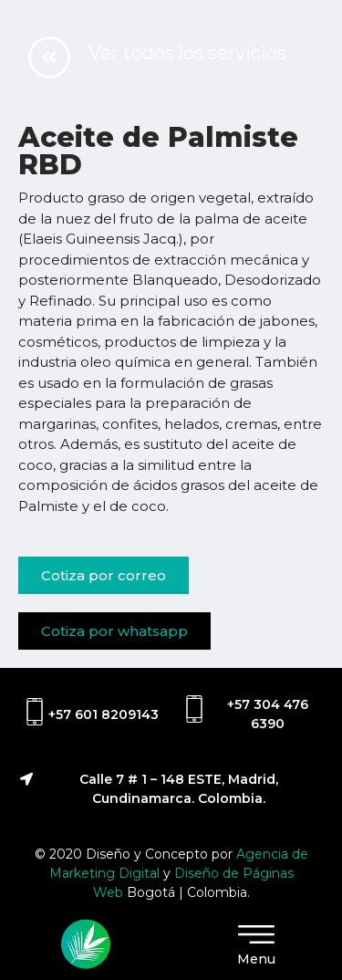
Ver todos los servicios (187, 53)
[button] (104, 575)
